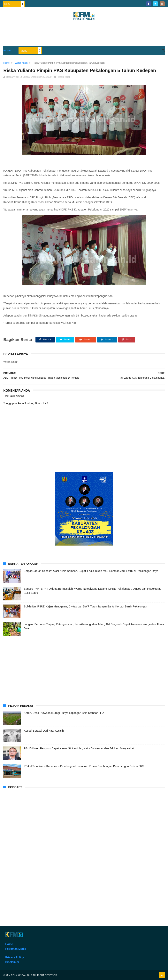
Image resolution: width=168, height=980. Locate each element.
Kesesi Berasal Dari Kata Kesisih (44, 731)
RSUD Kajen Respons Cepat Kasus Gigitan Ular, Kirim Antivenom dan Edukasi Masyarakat (79, 748)
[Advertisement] (84, 35)
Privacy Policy (15, 957)
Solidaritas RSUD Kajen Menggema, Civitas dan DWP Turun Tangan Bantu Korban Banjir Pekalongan (85, 606)
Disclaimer (12, 962)
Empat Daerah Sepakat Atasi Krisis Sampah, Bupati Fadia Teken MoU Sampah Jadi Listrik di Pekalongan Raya (91, 571)
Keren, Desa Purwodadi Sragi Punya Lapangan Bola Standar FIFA (64, 713)
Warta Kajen (64, 77)
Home (7, 51)
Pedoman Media (16, 949)
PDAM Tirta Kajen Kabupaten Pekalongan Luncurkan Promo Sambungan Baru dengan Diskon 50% (84, 766)
